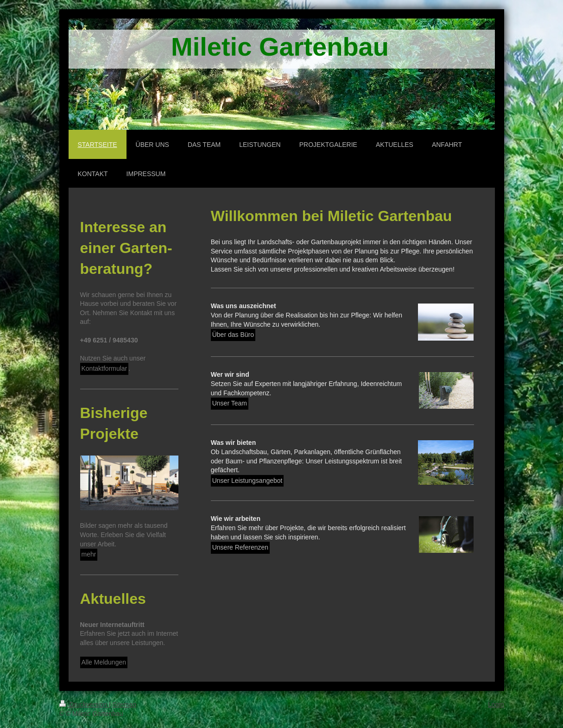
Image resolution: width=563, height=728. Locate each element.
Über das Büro (233, 335)
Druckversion (84, 704)
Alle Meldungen (104, 662)
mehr (89, 554)
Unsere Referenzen (240, 547)
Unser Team (230, 403)
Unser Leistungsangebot (247, 481)
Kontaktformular (104, 368)
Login (496, 704)
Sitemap (124, 704)
